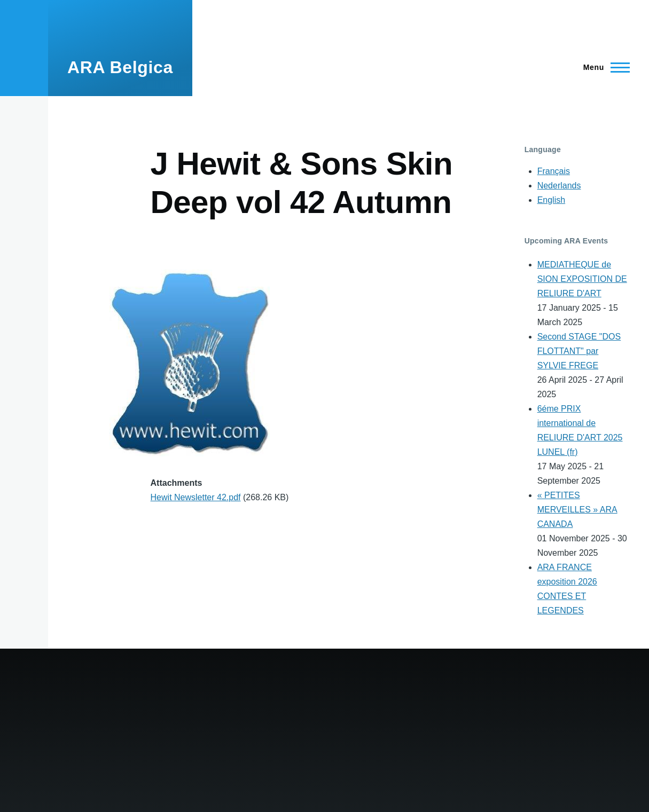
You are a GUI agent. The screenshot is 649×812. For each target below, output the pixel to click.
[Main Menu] (603, 67)
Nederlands (559, 186)
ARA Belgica (120, 67)
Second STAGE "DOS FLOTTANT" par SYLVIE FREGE (579, 351)
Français (554, 171)
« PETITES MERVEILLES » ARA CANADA (577, 510)
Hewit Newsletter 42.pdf (196, 497)
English (551, 200)
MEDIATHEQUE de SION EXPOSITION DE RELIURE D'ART (582, 279)
